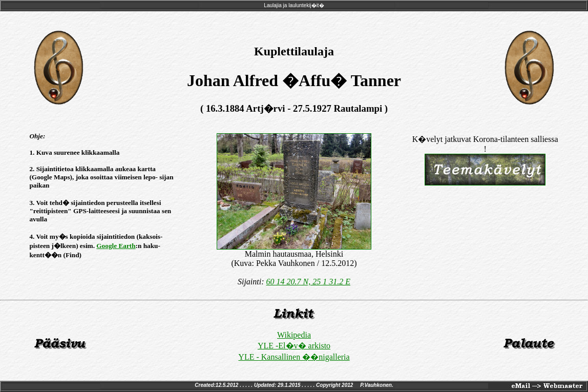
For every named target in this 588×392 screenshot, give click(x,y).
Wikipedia (294, 335)
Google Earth (116, 246)
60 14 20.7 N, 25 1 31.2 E (308, 282)
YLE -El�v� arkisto (294, 346)
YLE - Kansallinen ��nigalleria (294, 357)
